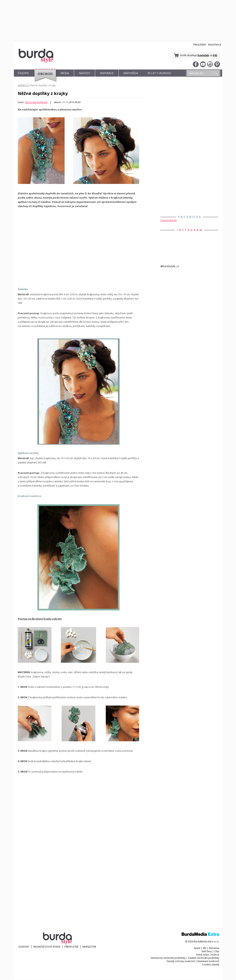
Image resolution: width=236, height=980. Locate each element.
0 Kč (215, 55)
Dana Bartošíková (36, 102)
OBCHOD (44, 77)
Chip (217, 951)
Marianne (214, 948)
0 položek (203, 55)
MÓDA (65, 73)
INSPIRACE (107, 73)
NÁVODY (84, 73)
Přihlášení (199, 45)
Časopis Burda (169, 220)
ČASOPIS (23, 73)
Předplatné (71, 947)
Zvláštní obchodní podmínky (204, 958)
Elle (205, 948)
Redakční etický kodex (47, 947)
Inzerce (215, 955)
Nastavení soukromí (208, 961)
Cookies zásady (211, 964)
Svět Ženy (207, 951)
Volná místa (202, 955)
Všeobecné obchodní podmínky (168, 958)
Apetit (197, 948)
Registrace (215, 45)
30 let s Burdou (159, 73)
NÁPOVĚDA (131, 73)
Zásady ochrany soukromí (181, 961)
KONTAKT (24, 947)
